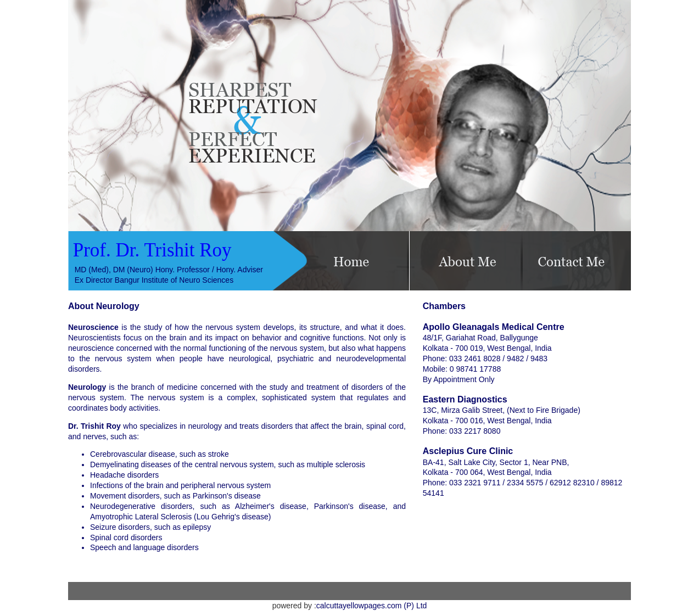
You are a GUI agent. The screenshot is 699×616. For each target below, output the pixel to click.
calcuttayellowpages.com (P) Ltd (372, 606)
